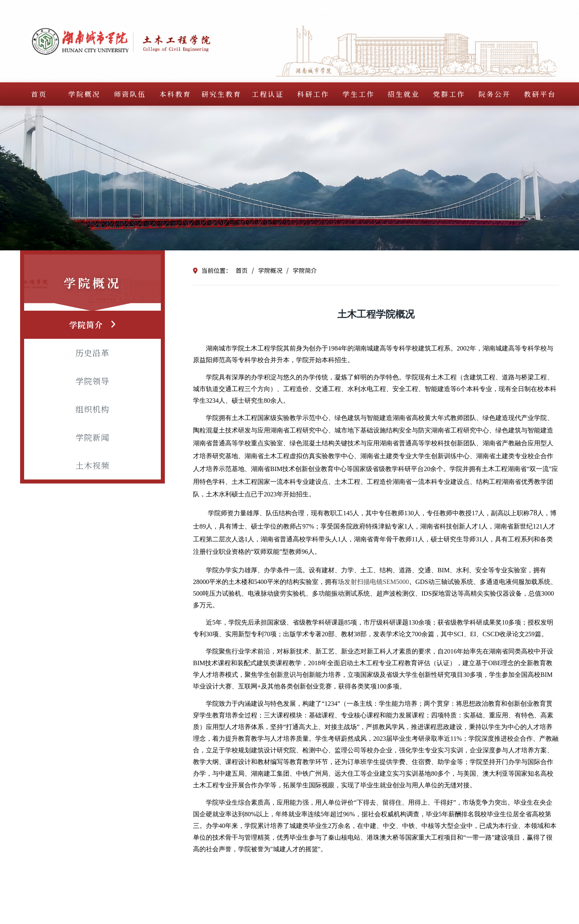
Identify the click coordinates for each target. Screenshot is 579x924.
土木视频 (92, 465)
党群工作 (449, 94)
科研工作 (313, 94)
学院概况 (84, 94)
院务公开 (495, 94)
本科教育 (175, 94)
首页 (39, 94)
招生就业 (404, 94)
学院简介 (86, 325)
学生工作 (359, 94)
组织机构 (92, 409)
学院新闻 (92, 437)
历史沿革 (92, 353)
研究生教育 (222, 94)
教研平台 (540, 94)
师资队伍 (130, 94)
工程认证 (268, 94)
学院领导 (92, 381)
